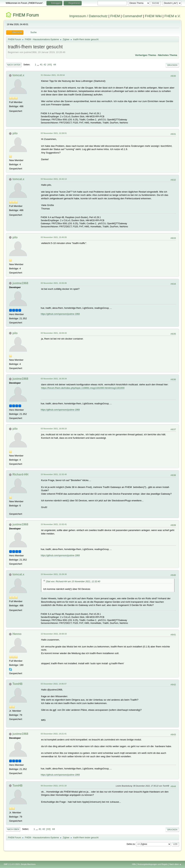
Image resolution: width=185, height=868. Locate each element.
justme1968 (20, 283)
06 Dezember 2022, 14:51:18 (54, 786)
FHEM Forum (26, 15)
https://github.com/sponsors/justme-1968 (60, 314)
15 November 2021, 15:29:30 (54, 574)
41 (41, 65)
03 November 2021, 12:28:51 (54, 133)
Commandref (132, 16)
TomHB (18, 684)
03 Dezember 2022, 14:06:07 (54, 684)
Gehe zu (131, 844)
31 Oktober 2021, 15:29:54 (53, 75)
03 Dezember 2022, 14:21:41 (54, 734)
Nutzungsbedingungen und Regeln (153, 864)
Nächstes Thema (168, 55)
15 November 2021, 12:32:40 (54, 474)
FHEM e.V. (173, 16)
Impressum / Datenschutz (89, 16)
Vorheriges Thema (145, 55)
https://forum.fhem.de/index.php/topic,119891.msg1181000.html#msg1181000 (83, 388)
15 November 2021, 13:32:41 (54, 524)
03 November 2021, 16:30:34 (54, 379)
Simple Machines (28, 864)
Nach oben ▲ (175, 864)
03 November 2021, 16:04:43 (54, 333)
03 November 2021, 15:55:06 (54, 283)
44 (55, 65)
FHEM (115, 16)
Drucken (172, 65)
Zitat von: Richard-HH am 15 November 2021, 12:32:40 (73, 582)
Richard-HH (20, 474)
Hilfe (134, 864)
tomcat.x (18, 75)
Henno (17, 634)
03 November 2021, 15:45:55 (54, 237)
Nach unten (14, 65)
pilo (15, 133)
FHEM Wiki (153, 16)
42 (45, 65)
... (38, 65)
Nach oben (13, 829)
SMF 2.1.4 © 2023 (12, 864)
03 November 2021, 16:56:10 (54, 429)
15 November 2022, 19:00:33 (54, 634)
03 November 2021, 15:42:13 (54, 179)
